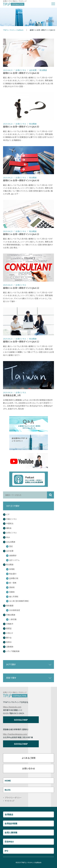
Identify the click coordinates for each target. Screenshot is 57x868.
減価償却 (13, 556)
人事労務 (13, 619)
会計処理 (10, 551)
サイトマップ (10, 801)
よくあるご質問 (29, 758)
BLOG (8, 790)
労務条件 (10, 624)
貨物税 (12, 569)
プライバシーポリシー (13, 797)
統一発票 (13, 583)
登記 (11, 546)
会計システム (14, 560)
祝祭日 (9, 642)
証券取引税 (14, 578)
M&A (8, 537)
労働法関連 (11, 615)
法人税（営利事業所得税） (19, 601)
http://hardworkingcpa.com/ (15, 734)
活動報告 (10, 647)
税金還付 (13, 574)
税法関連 (10, 565)
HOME (8, 781)
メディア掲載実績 (13, 651)
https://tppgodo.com (12, 707)
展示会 (9, 638)
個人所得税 (14, 597)
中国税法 (10, 524)
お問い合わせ (28, 768)
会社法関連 (11, 542)
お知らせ (10, 633)
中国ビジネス (11, 519)
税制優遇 (10, 606)
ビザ (8, 515)
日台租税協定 (15, 610)
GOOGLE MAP (21, 720)
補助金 (9, 528)
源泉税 (12, 587)
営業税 (12, 592)
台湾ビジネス (11, 533)
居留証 (9, 628)
